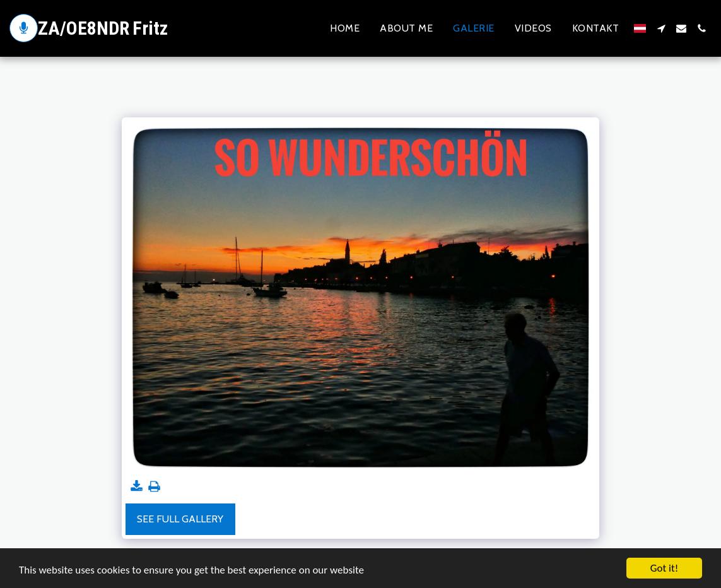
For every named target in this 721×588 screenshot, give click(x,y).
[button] (661, 28)
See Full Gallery (180, 519)
